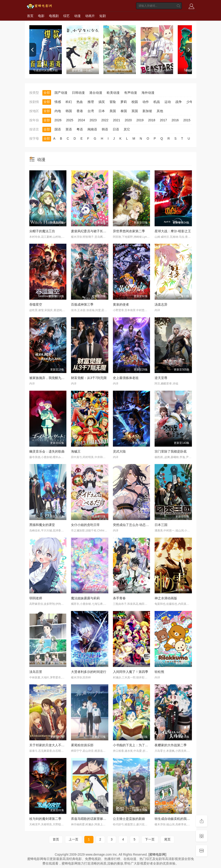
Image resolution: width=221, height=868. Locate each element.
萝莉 (124, 102)
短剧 (103, 16)
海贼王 (76, 451)
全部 (47, 93)
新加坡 (147, 111)
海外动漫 (148, 93)
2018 (152, 120)
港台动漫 (96, 93)
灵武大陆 (119, 451)
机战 (157, 102)
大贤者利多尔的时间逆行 (89, 672)
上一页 (74, 839)
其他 (160, 111)
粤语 (80, 129)
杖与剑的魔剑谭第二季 (45, 819)
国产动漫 (61, 93)
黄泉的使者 (121, 304)
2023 (93, 120)
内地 (58, 111)
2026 (58, 120)
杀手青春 (119, 598)
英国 (135, 111)
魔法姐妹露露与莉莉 (85, 598)
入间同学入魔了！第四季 (131, 672)
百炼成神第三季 (82, 304)
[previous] (33, 50)
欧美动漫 (113, 93)
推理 (91, 102)
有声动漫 (131, 93)
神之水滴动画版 (166, 598)
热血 (80, 102)
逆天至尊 (161, 378)
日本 (102, 111)
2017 (163, 120)
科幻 (69, 102)
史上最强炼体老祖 (126, 378)
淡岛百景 (36, 672)
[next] (188, 50)
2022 (105, 120)
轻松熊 (159, 672)
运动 (168, 102)
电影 (41, 16)
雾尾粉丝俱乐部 (82, 745)
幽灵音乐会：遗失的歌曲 (47, 451)
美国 (113, 111)
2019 (140, 120)
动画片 (90, 16)
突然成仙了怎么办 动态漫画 (133, 525)
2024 (81, 120)
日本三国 (161, 525)
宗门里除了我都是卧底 (171, 451)
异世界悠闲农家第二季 (129, 231)
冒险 (113, 102)
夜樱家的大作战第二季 (171, 745)
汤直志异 (161, 304)
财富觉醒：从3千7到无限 (89, 378)
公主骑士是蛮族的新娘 (129, 819)
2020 (128, 120)
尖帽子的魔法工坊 (42, 231)
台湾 (91, 111)
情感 (58, 102)
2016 (175, 120)
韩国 (69, 111)
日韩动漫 (78, 93)
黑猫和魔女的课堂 (42, 525)
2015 (187, 120)
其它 (127, 129)
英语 (69, 129)
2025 (70, 120)
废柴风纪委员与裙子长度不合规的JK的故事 (102, 231)
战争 (179, 102)
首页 (30, 16)
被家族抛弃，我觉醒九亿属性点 (52, 378)
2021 (116, 120)
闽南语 (92, 129)
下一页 (150, 839)
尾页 (167, 839)
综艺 (66, 16)
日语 (116, 129)
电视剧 (54, 16)
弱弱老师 (36, 598)
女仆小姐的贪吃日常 (85, 525)
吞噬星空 (36, 304)
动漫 (77, 16)
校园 (135, 102)
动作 (146, 102)
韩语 (105, 129)
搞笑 (102, 102)
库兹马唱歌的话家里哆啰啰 (90, 819)
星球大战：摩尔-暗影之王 (173, 231)
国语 (58, 129)
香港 (80, 111)
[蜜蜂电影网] (157, 854)
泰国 (124, 111)
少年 (190, 102)
